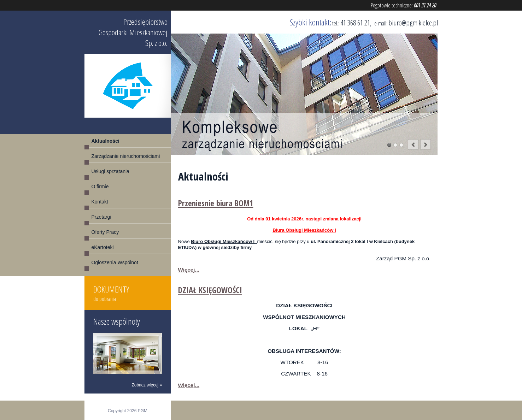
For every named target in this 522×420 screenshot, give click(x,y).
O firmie (100, 187)
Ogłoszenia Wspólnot (115, 262)
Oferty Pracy (105, 232)
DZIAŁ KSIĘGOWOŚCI (210, 290)
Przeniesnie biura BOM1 (216, 203)
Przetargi (101, 217)
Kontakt (100, 202)
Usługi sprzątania (110, 171)
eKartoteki (103, 247)
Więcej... (189, 270)
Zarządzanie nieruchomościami (126, 156)
